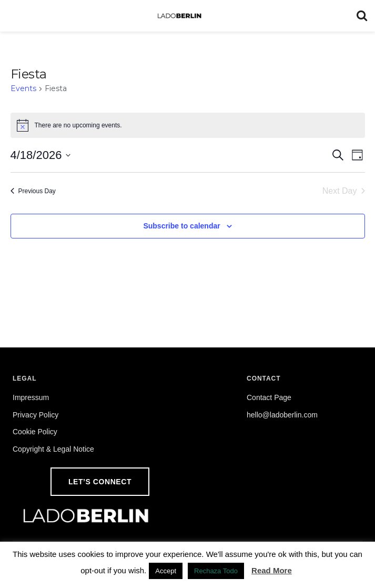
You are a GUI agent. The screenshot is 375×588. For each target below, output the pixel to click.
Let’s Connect (100, 482)
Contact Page (269, 397)
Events (23, 88)
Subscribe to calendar (181, 226)
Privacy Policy (36, 415)
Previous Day (33, 191)
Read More (272, 570)
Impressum (31, 397)
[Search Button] (362, 16)
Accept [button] (166, 571)
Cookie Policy (35, 432)
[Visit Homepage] (180, 16)
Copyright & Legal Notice (53, 449)
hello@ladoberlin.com (282, 415)
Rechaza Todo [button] (216, 571)
